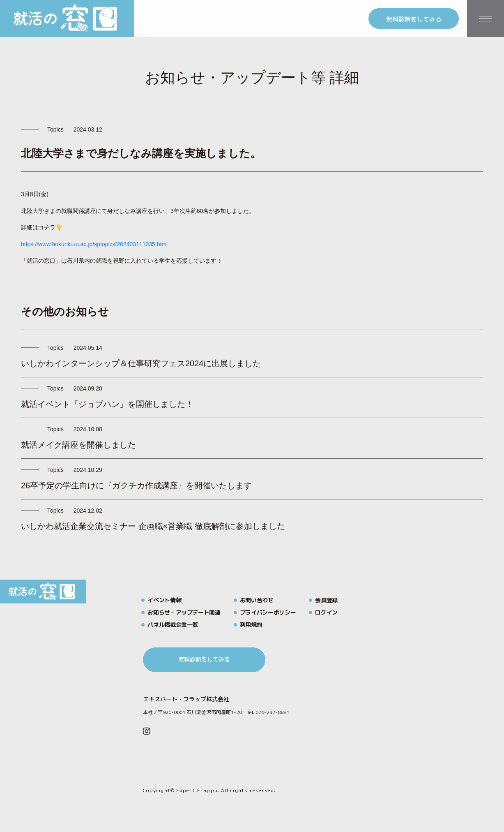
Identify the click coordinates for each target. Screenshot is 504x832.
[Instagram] (147, 731)
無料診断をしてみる (414, 19)
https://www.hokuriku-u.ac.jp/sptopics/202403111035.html (94, 244)
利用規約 (251, 625)
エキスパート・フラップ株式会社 (186, 699)
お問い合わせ (257, 600)
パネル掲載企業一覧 (173, 625)
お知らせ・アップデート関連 (184, 612)
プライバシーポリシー (268, 612)
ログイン (326, 612)
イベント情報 (164, 600)
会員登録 (326, 600)
